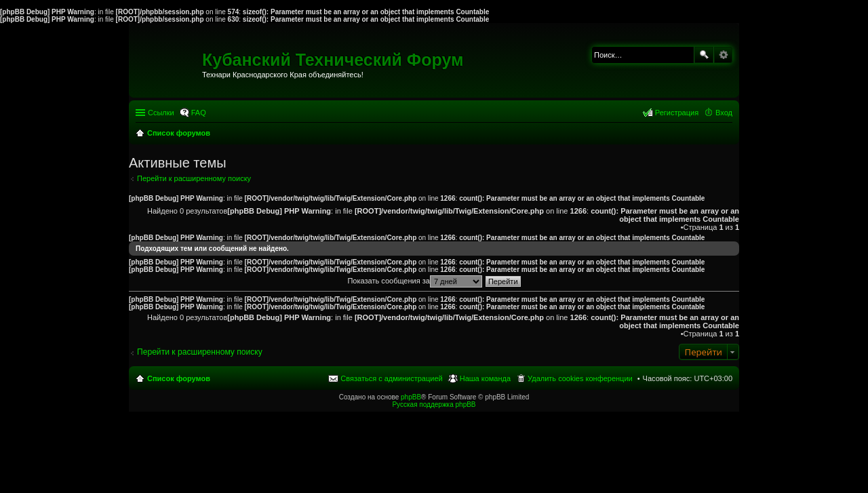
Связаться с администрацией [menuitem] (391, 378)
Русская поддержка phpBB (434, 405)
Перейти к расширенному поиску (194, 178)
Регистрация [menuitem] (677, 113)
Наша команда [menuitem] (485, 378)
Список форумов (179, 378)
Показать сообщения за (414, 281)
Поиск (704, 55)
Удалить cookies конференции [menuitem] (580, 378)
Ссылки (161, 113)
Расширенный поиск (723, 55)
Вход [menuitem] (724, 113)
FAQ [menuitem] (199, 113)
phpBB (411, 397)
